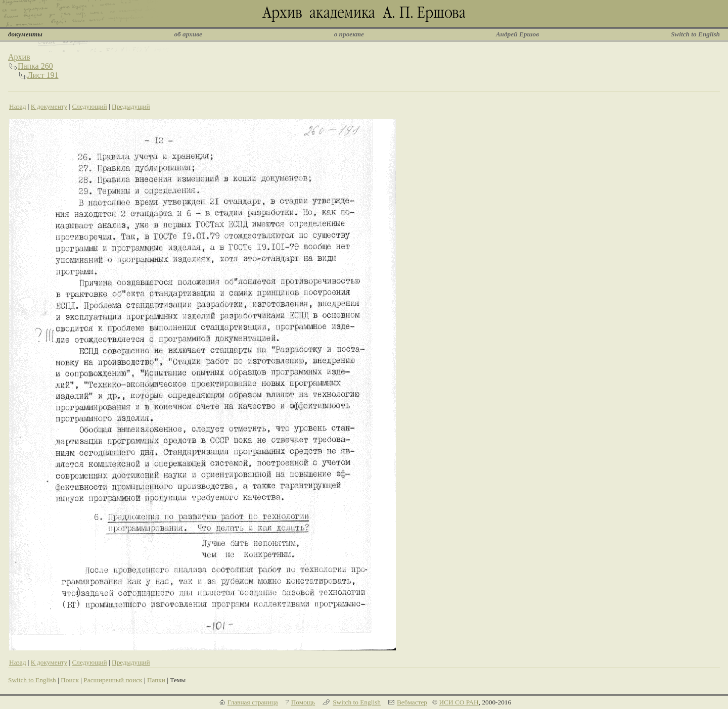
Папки (156, 680)
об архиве (188, 34)
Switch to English (695, 34)
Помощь (303, 702)
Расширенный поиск (113, 680)
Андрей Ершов (518, 34)
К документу (49, 106)
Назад (18, 106)
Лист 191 (43, 75)
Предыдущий (131, 106)
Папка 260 (35, 66)
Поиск (70, 680)
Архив (19, 57)
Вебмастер (412, 702)
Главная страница (253, 702)
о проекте (349, 34)
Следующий (89, 106)
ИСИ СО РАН (459, 702)
